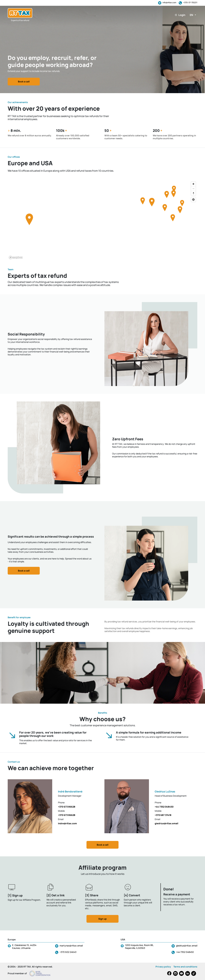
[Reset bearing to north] (193, 193)
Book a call (24, 81)
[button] (193, 15)
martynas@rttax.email (71, 946)
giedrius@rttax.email (187, 946)
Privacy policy (163, 967)
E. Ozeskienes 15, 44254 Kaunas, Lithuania (24, 947)
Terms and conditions (185, 967)
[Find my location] (193, 200)
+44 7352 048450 (185, 952)
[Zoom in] (193, 184)
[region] (102, 220)
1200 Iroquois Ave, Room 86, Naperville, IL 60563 (139, 947)
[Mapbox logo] (16, 257)
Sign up (102, 919)
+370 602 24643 (68, 952)
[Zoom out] (193, 189)
